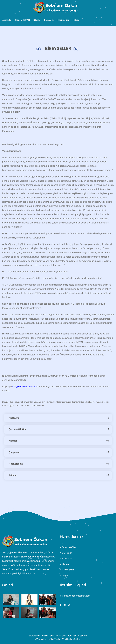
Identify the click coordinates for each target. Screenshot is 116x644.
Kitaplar (37, 20)
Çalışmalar (49, 20)
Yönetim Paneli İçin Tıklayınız (54, 636)
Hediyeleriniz (63, 20)
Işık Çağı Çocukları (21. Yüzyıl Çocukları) (62, 123)
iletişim (13, 475)
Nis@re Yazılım (54, 639)
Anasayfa (7, 20)
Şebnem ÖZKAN (22, 20)
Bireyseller (67, 559)
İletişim (76, 20)
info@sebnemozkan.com (25, 387)
